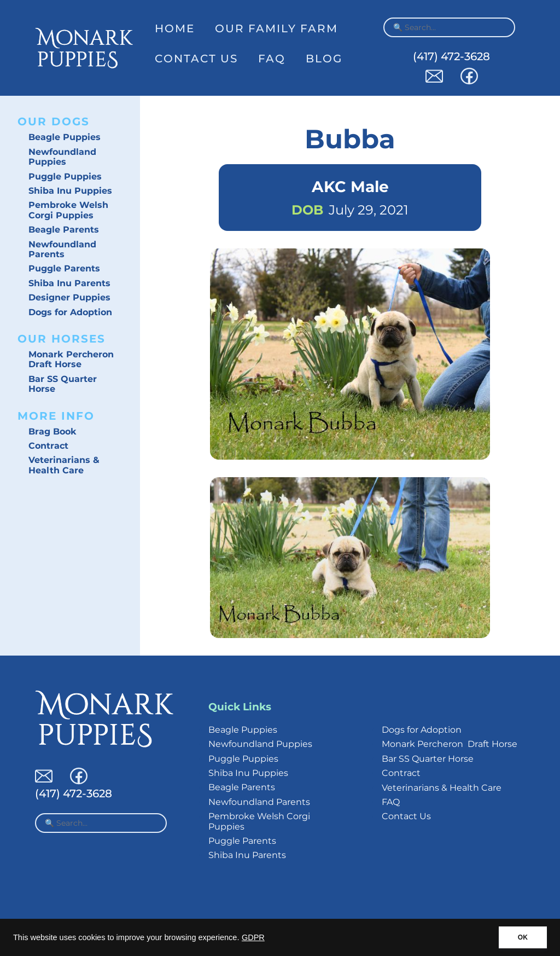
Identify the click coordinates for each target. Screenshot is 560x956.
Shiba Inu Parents (69, 283)
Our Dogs (54, 121)
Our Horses (62, 339)
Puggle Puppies (65, 176)
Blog (324, 59)
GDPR (253, 937)
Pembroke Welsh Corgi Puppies (68, 210)
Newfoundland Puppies (62, 157)
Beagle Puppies (65, 137)
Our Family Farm (276, 28)
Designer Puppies (69, 297)
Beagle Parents (64, 230)
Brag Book (52, 431)
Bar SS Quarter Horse (63, 384)
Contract (48, 446)
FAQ (272, 59)
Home (175, 28)
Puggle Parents (64, 268)
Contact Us (196, 59)
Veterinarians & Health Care (64, 465)
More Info (56, 416)
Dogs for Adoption (70, 312)
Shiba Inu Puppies (70, 191)
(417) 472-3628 (451, 56)
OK (523, 937)
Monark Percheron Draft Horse (71, 359)
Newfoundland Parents (62, 249)
